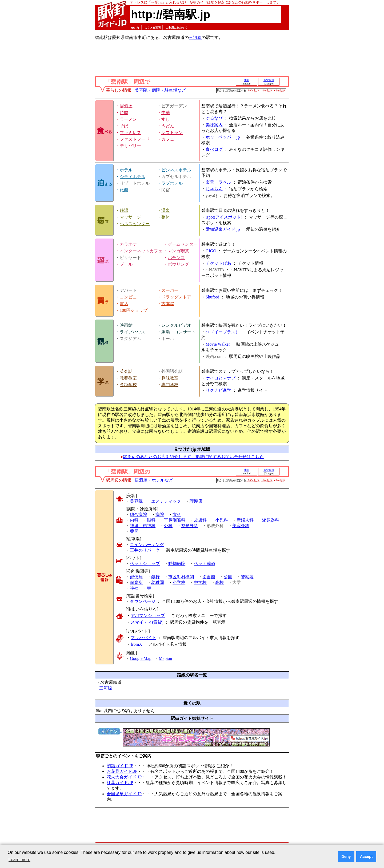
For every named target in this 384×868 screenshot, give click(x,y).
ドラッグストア (176, 297)
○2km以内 (267, 90)
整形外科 (190, 526)
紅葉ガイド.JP (120, 783)
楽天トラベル (218, 182)
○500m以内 (253, 90)
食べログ (214, 149)
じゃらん (214, 189)
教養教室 (128, 378)
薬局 (134, 531)
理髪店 (196, 501)
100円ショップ (134, 310)
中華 (166, 113)
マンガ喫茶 (178, 251)
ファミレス (130, 133)
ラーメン (128, 119)
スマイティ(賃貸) (147, 622)
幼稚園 (158, 582)
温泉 (166, 210)
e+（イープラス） (223, 332)
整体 (166, 217)
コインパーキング (147, 545)
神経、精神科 (143, 526)
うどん (168, 126)
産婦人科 (245, 520)
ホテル (126, 170)
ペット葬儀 (205, 564)
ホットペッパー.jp (223, 137)
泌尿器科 (271, 520)
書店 (124, 304)
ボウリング (178, 264)
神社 (134, 588)
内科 (134, 520)
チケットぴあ (218, 263)
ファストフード (135, 139)
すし (166, 119)
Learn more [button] (19, 860)
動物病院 (177, 564)
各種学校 (128, 385)
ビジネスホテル (176, 170)
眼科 (151, 520)
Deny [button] (346, 857)
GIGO (211, 251)
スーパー (170, 290)
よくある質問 (153, 28)
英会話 (126, 371)
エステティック (166, 501)
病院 (160, 514)
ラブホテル (172, 183)
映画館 (126, 325)
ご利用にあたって (177, 28)
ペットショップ (145, 564)
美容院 (136, 501)
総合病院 (138, 514)
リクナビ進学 (218, 390)
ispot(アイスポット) (224, 217)
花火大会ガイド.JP (124, 777)
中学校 (200, 582)
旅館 (124, 190)
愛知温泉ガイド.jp (223, 229)
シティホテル (133, 177)
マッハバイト (143, 638)
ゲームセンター (183, 244)
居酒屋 (126, 106)
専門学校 (170, 385)
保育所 (136, 582)
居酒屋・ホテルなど (154, 480)
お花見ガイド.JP (122, 771)
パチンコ (176, 258)
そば (124, 126)
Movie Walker (218, 344)
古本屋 (168, 304)
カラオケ (128, 244)
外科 (168, 526)
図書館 (209, 577)
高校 (219, 582)
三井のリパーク (145, 550)
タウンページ (143, 601)
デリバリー (130, 146)
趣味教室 (170, 378)
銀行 (155, 577)
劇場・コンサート (178, 332)
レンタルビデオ (176, 325)
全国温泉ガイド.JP (124, 794)
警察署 (247, 577)
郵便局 (136, 577)
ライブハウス (133, 332)
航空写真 (269, 80)
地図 (246, 80)
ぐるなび (214, 118)
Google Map (141, 658)
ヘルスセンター (135, 224)
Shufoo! (213, 297)
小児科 (222, 520)
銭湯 (124, 210)
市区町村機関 (181, 577)
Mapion (166, 658)
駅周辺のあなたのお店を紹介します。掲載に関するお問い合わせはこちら (193, 457)
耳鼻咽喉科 (175, 520)
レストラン (172, 133)
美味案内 (214, 125)
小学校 (179, 582)
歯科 (177, 514)
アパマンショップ (148, 615)
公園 (228, 577)
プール (126, 264)
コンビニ (128, 297)
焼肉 (124, 113)
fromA (136, 644)
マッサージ (130, 217)
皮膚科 (200, 520)
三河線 (195, 37)
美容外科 (241, 526)
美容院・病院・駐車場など (160, 90)
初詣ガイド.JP (120, 766)
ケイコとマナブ (221, 378)
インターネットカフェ (141, 251)
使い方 (135, 28)
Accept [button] (366, 857)
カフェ (168, 139)
